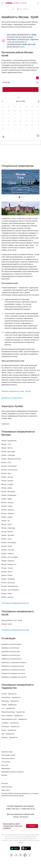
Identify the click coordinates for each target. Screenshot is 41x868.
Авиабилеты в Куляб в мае (10, 648)
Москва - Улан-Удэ (8, 550)
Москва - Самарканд (8, 528)
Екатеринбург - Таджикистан (11, 697)
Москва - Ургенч (7, 572)
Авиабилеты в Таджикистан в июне (13, 670)
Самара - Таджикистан (9, 705)
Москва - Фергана (7, 503)
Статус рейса (6, 762)
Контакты (5, 783)
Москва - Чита (6, 444)
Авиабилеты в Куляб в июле (11, 655)
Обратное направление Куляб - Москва (16, 391)
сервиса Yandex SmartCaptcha (18, 840)
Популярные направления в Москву (15, 603)
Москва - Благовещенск (9, 470)
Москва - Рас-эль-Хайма (10, 557)
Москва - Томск (7, 539)
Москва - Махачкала (8, 492)
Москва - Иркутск (7, 448)
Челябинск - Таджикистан (10, 723)
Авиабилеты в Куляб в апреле (11, 644)
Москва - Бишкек (7, 532)
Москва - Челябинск (8, 579)
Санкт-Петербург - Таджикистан (12, 716)
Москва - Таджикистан (9, 694)
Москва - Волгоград (8, 583)
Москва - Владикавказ (9, 495)
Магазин (4, 775)
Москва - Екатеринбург (9, 466)
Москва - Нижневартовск (10, 586)
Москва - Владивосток (9, 564)
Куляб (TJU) (5, 424)
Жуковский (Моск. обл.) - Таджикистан (14, 719)
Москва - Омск (6, 473)
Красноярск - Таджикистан (10, 727)
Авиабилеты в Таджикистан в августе (14, 677)
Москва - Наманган (8, 513)
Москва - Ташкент (7, 568)
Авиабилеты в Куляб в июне (11, 652)
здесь (23, 47)
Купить (21, 190)
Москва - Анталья (7, 597)
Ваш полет (5, 765)
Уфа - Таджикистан (8, 734)
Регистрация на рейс (8, 755)
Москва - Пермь (7, 594)
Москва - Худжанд (8, 510)
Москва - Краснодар (8, 452)
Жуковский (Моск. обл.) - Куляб (12, 620)
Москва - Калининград (9, 441)
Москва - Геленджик (8, 455)
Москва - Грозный (7, 477)
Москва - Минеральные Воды (11, 459)
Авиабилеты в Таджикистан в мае (13, 666)
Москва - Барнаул (7, 481)
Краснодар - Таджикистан (10, 701)
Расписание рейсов (8, 758)
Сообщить (32, 826)
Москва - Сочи (6, 462)
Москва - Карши (7, 499)
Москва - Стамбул (7, 484)
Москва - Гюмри (7, 546)
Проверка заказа (7, 752)
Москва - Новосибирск (9, 543)
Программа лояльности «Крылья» (13, 772)
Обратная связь (7, 787)
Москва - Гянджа (7, 506)
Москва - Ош (6, 521)
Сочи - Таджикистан (8, 708)
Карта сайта (6, 790)
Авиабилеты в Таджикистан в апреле (14, 663)
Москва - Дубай (7, 488)
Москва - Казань (7, 575)
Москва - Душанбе (8, 535)
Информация (6, 768)
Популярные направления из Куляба (15, 630)
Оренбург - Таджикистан (10, 737)
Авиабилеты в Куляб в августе (12, 659)
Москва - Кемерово (8, 561)
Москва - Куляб (7, 524)
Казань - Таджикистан (9, 730)
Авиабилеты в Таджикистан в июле (13, 673)
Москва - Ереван (7, 517)
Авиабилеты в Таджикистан (12, 398)
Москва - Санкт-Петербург (10, 590)
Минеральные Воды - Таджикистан (13, 712)
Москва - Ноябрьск (8, 553)
